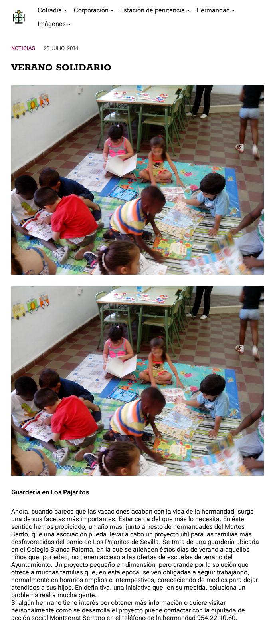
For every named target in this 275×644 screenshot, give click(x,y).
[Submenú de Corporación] (112, 10)
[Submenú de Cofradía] (65, 10)
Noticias (23, 48)
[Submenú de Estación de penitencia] (188, 10)
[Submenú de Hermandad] (233, 10)
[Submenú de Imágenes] (69, 24)
